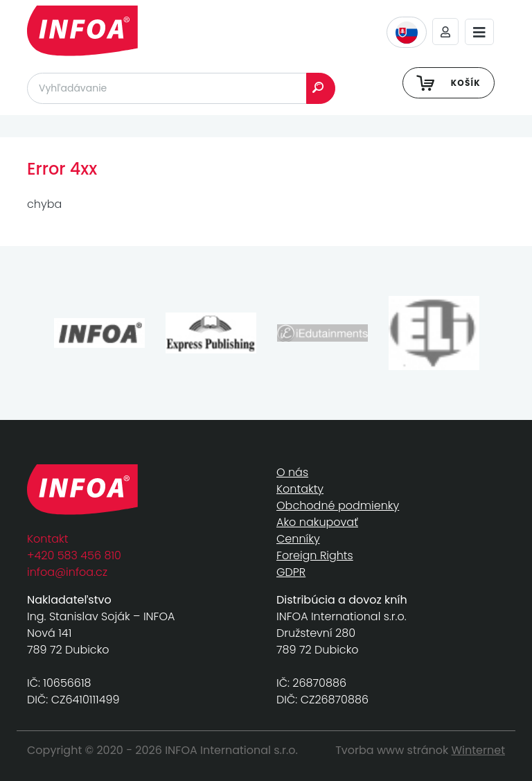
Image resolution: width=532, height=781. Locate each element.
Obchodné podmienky (338, 506)
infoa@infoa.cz (67, 572)
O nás (292, 472)
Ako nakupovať (317, 522)
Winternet (479, 750)
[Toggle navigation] (479, 32)
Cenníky (298, 539)
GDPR (291, 572)
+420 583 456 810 (74, 555)
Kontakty (300, 489)
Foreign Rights (315, 555)
